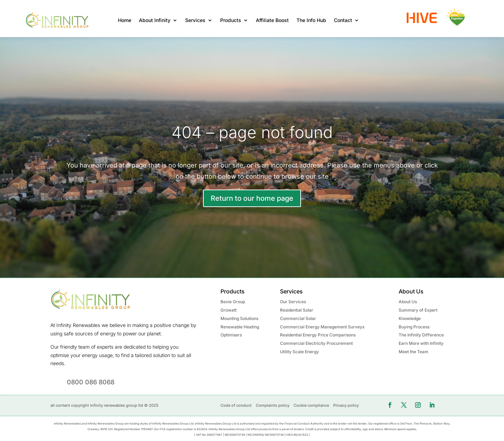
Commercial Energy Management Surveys (322, 327)
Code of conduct (236, 405)
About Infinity (155, 20)
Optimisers (231, 335)
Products (231, 20)
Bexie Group (233, 302)
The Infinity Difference (421, 335)
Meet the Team (414, 352)
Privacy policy (346, 405)
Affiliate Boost (272, 20)
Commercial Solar (298, 318)
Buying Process (414, 327)
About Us (408, 302)
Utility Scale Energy (299, 352)
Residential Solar (297, 310)
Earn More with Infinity (421, 343)
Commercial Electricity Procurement (316, 343)
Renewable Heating (240, 327)
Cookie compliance (311, 405)
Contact (343, 20)
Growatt (229, 310)
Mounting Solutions (239, 318)
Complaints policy (273, 405)
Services (195, 20)
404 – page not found (252, 132)
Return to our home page (252, 198)
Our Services (293, 302)
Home (125, 20)
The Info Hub (311, 20)
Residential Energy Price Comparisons (318, 335)
